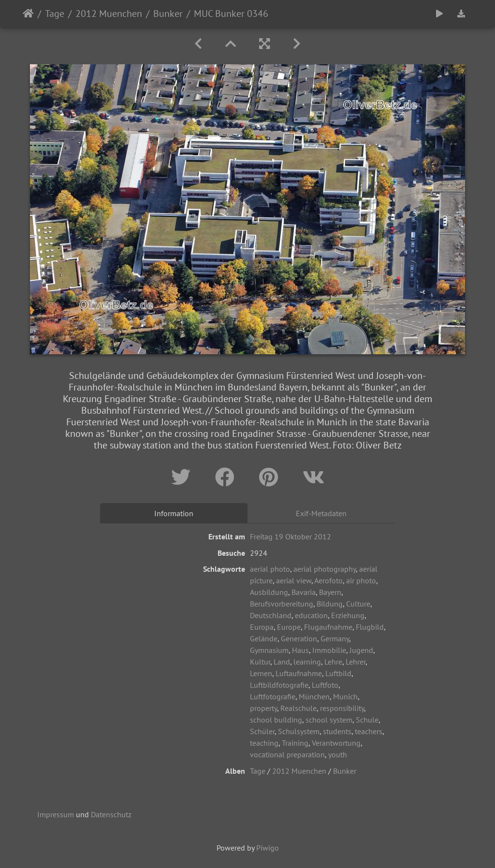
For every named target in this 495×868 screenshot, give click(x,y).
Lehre (333, 662)
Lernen (261, 673)
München (314, 696)
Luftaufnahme (299, 673)
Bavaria (304, 592)
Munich (345, 696)
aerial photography (325, 569)
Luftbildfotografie (279, 685)
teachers (369, 731)
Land (282, 662)
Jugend (361, 650)
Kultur (260, 662)
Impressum (56, 814)
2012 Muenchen (109, 14)
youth (338, 754)
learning (307, 662)
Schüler (262, 731)
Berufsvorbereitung (282, 604)
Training (295, 743)
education (311, 615)
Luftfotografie (273, 696)
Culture (358, 604)
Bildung (330, 604)
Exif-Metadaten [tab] (321, 513)
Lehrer (356, 662)
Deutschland (271, 615)
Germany (335, 638)
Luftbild (338, 673)
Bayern (330, 592)
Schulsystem (299, 731)
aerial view (294, 580)
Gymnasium (269, 650)
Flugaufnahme (328, 627)
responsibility (342, 708)
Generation (299, 638)
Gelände (264, 638)
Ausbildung (269, 592)
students (337, 731)
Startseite (28, 14)
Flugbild (370, 627)
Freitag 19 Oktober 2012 (291, 536)
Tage (55, 14)
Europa (262, 627)
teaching (264, 743)
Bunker (168, 14)
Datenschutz (111, 814)
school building (276, 720)
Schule (367, 720)
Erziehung (348, 615)
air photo (361, 580)
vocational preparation (287, 754)
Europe (289, 627)
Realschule (298, 708)
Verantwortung (336, 743)
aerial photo (270, 569)
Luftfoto (325, 685)
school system (329, 720)
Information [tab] (174, 513)
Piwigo (268, 848)
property (263, 708)
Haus (300, 650)
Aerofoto (328, 580)
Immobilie (329, 650)
